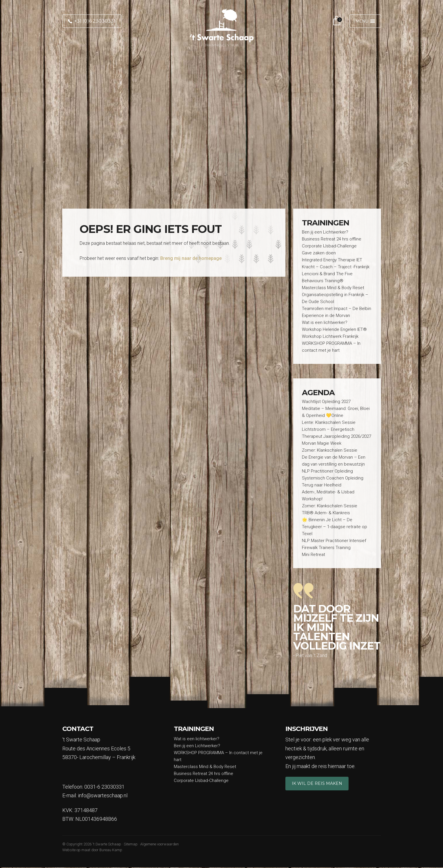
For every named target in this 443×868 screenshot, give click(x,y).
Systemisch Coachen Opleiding (333, 478)
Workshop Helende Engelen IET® (334, 329)
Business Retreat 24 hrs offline (332, 239)
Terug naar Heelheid (322, 485)
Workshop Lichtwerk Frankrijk (330, 336)
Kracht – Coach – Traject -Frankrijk (336, 267)
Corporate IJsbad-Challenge (329, 246)
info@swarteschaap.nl (103, 796)
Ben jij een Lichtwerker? (325, 232)
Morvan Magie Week (322, 443)
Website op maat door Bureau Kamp (92, 850)
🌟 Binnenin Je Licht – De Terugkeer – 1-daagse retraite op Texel (334, 527)
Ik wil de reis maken (317, 784)
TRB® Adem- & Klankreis (326, 513)
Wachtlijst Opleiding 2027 (326, 402)
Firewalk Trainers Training (326, 548)
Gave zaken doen (319, 253)
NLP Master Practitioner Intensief (334, 541)
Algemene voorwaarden (159, 845)
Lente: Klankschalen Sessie (329, 422)
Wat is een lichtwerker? (325, 322)
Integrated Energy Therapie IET (332, 260)
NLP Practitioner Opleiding (327, 471)
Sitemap (131, 845)
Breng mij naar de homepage (191, 258)
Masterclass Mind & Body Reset (334, 288)
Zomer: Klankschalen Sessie (330, 450)
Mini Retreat (313, 555)
